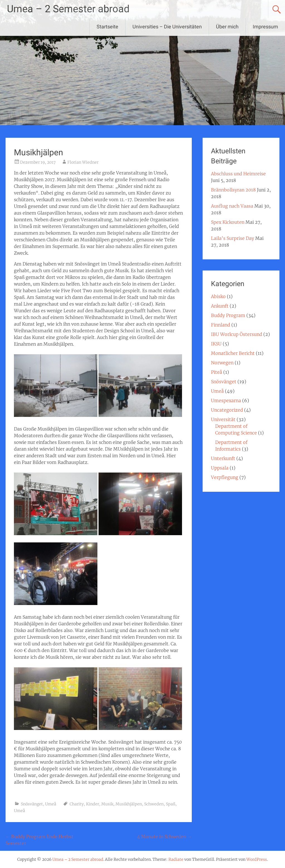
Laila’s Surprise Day (233, 238)
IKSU (216, 344)
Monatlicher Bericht (233, 353)
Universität (223, 419)
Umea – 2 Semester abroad (68, 9)
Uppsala (220, 468)
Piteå (217, 372)
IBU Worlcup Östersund (237, 334)
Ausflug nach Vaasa (232, 206)
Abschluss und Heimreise (238, 174)
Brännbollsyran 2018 (233, 190)
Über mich (227, 27)
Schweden (154, 804)
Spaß (171, 804)
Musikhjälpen (129, 804)
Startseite (107, 27)
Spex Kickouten (228, 222)
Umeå (51, 804)
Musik (107, 804)
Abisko (218, 296)
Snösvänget (32, 804)
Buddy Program (228, 315)
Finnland (221, 325)
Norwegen (222, 363)
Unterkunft (223, 458)
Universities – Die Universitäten (167, 27)
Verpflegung (225, 477)
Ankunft (220, 306)
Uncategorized (227, 410)
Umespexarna (226, 400)
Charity (77, 804)
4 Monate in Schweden (164, 837)
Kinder (93, 804)
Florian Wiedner (83, 162)
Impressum (265, 27)
